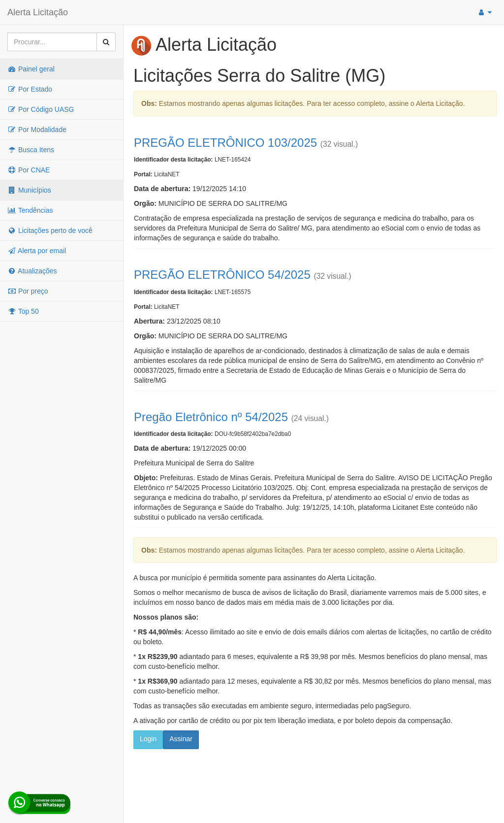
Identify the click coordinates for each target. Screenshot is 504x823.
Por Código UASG (41, 109)
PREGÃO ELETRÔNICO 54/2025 (222, 275)
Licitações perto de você (50, 230)
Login (148, 739)
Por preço (28, 291)
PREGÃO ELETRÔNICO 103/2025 (225, 143)
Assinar (181, 739)
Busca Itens (31, 150)
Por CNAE (29, 170)
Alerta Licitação (38, 12)
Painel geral (31, 69)
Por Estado (30, 89)
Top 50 (23, 311)
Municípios (29, 190)
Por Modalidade (37, 130)
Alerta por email (37, 251)
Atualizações (32, 271)
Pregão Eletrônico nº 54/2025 (211, 417)
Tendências (30, 210)
